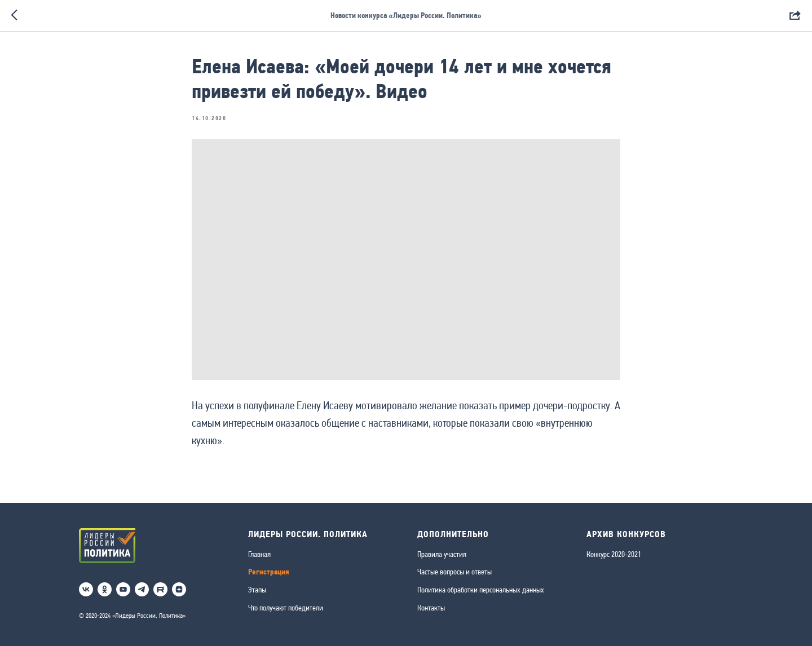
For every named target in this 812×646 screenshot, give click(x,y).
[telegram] (142, 589)
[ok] (105, 589)
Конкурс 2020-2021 (614, 554)
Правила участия (442, 554)
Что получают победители (286, 608)
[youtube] (123, 589)
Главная (259, 554)
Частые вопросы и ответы (454, 572)
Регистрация (269, 572)
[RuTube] (160, 589)
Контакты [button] (431, 608)
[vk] (86, 589)
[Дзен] (179, 589)
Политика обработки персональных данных (481, 590)
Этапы (257, 590)
